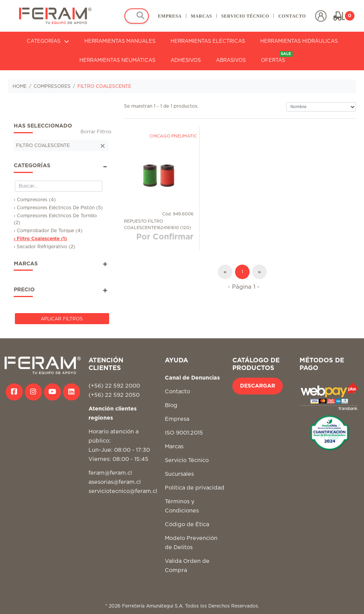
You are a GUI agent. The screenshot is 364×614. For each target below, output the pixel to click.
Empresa (177, 419)
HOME (20, 86)
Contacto (177, 392)
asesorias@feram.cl (115, 482)
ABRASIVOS (231, 61)
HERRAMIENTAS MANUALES (120, 41)
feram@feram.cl (110, 473)
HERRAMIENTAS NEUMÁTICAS (117, 61)
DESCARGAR (258, 386)
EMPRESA (169, 16)
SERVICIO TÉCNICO (245, 16)
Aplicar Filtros (62, 319)
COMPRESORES (52, 86)
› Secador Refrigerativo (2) (44, 247)
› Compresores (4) (35, 200)
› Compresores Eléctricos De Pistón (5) (58, 208)
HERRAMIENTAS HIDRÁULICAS (299, 41)
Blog (171, 405)
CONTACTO (292, 16)
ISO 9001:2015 (184, 433)
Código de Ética (187, 524)
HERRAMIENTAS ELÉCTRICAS (208, 41)
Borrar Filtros (96, 132)
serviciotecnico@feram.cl (123, 491)
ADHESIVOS (186, 61)
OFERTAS (277, 57)
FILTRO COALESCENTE (104, 86)
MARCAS (201, 16)
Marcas (174, 447)
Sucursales (179, 474)
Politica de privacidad (195, 488)
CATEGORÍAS (48, 41)
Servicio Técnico (187, 460)
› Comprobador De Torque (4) (48, 231)
